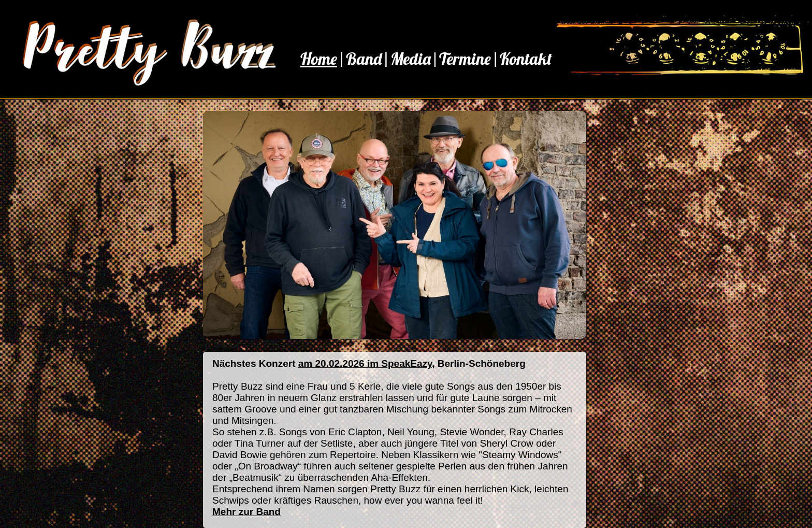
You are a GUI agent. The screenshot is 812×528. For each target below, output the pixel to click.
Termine (465, 59)
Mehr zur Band (247, 512)
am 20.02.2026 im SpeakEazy (365, 363)
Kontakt (526, 59)
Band (364, 59)
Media (411, 59)
